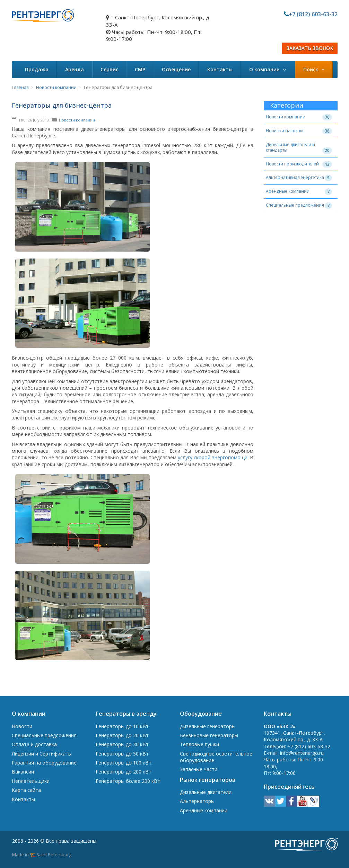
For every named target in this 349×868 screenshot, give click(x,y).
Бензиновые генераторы (209, 735)
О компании (268, 69)
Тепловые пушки (199, 744)
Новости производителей (292, 164)
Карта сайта (26, 790)
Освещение (176, 69)
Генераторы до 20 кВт (122, 735)
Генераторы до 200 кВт (124, 772)
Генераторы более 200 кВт (128, 781)
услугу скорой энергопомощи (213, 457)
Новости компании (56, 87)
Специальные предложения (295, 205)
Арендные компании (288, 191)
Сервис (109, 69)
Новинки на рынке (285, 131)
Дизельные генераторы (208, 726)
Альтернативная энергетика (295, 177)
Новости (22, 726)
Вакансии (23, 772)
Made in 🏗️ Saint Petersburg (42, 855)
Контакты (220, 69)
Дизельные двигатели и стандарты (290, 147)
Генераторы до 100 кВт (124, 763)
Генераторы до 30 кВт (122, 744)
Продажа (37, 69)
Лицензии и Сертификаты (42, 754)
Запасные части (199, 769)
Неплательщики (31, 781)
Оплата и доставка (34, 744)
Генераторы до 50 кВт (122, 754)
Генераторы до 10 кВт (122, 726)
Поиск (314, 69)
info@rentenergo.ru (302, 753)
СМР (140, 69)
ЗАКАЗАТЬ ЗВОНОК (310, 48)
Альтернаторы (197, 801)
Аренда (75, 69)
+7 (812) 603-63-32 (313, 14)
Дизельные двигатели (206, 792)
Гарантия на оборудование (44, 763)
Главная (20, 87)
